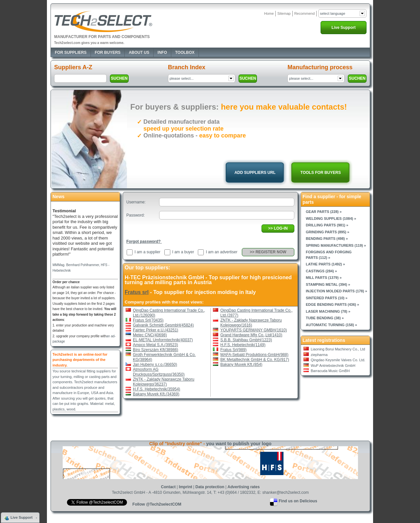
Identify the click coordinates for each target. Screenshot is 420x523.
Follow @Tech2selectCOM (157, 504)
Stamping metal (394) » (328, 284)
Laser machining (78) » (328, 311)
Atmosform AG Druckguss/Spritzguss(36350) (159, 372)
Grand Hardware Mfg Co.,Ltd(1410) (252, 335)
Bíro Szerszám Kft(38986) (156, 350)
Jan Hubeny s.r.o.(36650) (155, 365)
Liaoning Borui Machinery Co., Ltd (338, 349)
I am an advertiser (221, 252)
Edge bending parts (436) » (332, 304)
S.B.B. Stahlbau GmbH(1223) (246, 340)
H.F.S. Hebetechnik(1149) (243, 345)
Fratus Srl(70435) (148, 320)
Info (162, 52)
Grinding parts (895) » (327, 232)
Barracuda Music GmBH (330, 371)
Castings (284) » (321, 271)
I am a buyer (183, 252)
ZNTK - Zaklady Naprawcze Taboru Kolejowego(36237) (164, 382)
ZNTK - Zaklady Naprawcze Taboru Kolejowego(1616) (251, 323)
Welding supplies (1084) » (331, 219)
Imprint (186, 487)
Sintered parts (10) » (327, 298)
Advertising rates (243, 487)
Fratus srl (137, 292)
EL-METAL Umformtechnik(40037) (163, 340)
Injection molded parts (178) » (336, 291)
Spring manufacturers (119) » (336, 245)
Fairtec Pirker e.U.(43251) (156, 330)
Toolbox (185, 52)
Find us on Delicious (298, 501)
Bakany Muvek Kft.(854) (241, 365)
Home (269, 13)
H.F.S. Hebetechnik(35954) (157, 389)
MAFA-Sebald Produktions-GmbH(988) (254, 355)
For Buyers (108, 52)
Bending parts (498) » (327, 239)
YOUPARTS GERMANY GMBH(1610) (254, 330)
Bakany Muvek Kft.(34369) (156, 394)
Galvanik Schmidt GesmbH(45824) (163, 325)
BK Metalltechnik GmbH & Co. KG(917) (255, 360)
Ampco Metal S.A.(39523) (155, 345)
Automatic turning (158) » (331, 325)
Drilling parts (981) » (327, 225)
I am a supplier (147, 252)
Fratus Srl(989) (234, 350)
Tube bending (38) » (325, 318)
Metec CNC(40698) (150, 335)
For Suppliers (71, 52)
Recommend (304, 13)
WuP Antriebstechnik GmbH (333, 366)
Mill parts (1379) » (324, 278)
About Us (139, 52)
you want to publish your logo (239, 444)
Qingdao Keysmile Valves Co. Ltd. (338, 360)
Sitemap (284, 13)
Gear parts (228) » (324, 212)
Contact (168, 487)
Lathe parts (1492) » (325, 264)
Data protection (210, 487)
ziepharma (319, 355)
